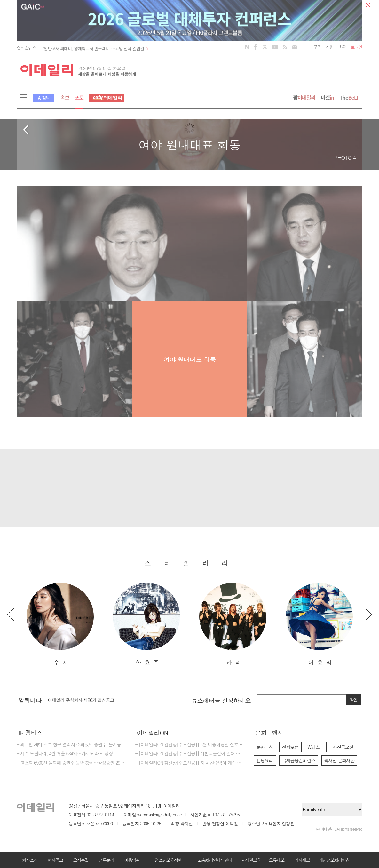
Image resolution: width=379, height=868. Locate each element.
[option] (60, 625)
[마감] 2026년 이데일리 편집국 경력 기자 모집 (91, 699)
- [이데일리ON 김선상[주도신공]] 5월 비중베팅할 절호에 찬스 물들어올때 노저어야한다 (190, 745)
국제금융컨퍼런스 (299, 760)
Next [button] (369, 615)
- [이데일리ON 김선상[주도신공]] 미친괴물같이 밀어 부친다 (190, 754)
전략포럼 (290, 747)
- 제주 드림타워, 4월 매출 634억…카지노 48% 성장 (65, 754)
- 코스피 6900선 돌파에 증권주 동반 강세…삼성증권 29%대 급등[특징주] (71, 763)
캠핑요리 (265, 760)
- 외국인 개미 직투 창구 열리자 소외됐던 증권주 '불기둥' (70, 745)
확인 (353, 699)
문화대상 (265, 747)
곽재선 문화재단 (340, 760)
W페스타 (316, 747)
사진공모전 (343, 747)
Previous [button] (11, 615)
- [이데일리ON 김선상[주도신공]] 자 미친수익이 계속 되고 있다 (190, 763)
